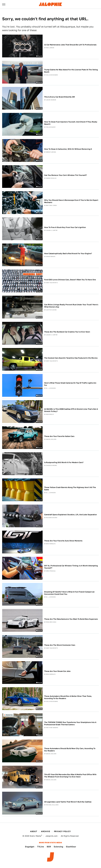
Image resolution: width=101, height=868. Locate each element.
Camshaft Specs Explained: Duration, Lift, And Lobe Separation (71, 515)
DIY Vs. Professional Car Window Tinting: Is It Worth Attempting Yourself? (71, 567)
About (34, 831)
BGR (49, 847)
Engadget (30, 847)
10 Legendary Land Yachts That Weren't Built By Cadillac (68, 802)
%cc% (40, 56)
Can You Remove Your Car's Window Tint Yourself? (66, 175)
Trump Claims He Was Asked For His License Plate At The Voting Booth (71, 71)
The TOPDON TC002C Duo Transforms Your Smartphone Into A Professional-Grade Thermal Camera (70, 723)
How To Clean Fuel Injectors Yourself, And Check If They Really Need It (71, 123)
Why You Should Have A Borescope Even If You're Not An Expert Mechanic (71, 201)
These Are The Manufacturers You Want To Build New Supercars (71, 619)
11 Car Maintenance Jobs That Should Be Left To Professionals (70, 45)
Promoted (9, 715)
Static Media (35, 836)
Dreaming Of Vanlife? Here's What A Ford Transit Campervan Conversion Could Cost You (69, 593)
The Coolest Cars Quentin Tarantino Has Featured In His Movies (71, 358)
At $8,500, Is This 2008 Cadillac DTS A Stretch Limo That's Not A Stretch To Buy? (71, 410)
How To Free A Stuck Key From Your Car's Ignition (65, 227)
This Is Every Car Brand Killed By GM (59, 97)
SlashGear (71, 847)
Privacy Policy (62, 831)
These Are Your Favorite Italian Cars (59, 436)
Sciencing (58, 847)
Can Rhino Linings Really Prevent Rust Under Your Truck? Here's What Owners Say (71, 306)
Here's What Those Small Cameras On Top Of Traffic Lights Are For (70, 384)
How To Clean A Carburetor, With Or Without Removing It (68, 149)
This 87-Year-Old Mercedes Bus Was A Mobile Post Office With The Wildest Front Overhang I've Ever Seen (70, 776)
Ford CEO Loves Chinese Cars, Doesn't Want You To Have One (70, 280)
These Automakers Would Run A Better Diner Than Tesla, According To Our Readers (68, 697)
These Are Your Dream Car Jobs (57, 671)
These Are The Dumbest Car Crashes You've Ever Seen (67, 332)
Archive (46, 831)
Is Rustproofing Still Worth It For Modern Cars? (64, 462)
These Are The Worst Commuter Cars (60, 645)
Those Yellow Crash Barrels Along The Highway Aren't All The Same (70, 489)
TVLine (41, 847)
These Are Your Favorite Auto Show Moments (63, 541)
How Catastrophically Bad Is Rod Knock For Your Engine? (68, 254)
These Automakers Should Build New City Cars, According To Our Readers (70, 750)
